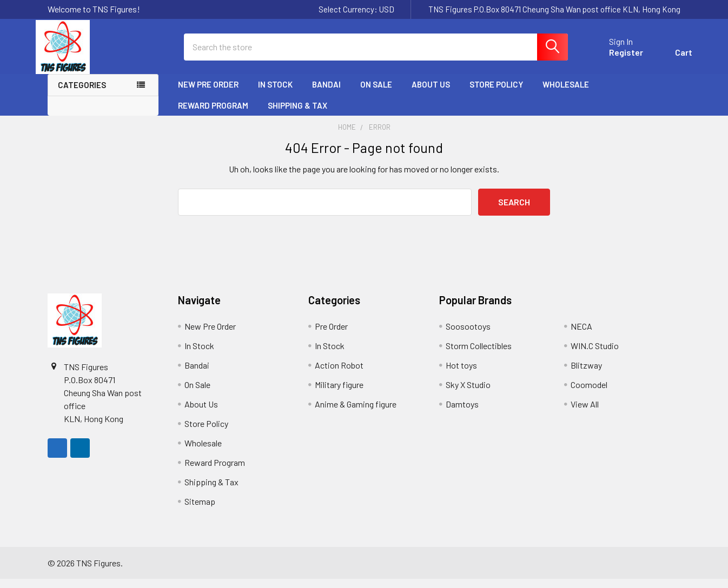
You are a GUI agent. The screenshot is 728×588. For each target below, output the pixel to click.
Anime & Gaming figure (356, 413)
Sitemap (200, 510)
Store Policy (496, 93)
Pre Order (331, 335)
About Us (431, 93)
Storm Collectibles (479, 355)
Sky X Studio (468, 394)
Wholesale (566, 93)
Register (614, 58)
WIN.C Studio (595, 355)
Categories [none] (82, 94)
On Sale (376, 93)
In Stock (275, 93)
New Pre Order (208, 93)
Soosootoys (468, 335)
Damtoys (462, 413)
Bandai (326, 93)
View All (585, 413)
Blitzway (586, 374)
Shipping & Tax (297, 114)
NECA (581, 335)
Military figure (339, 394)
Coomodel (589, 394)
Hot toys (461, 374)
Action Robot (339, 374)
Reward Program (213, 114)
